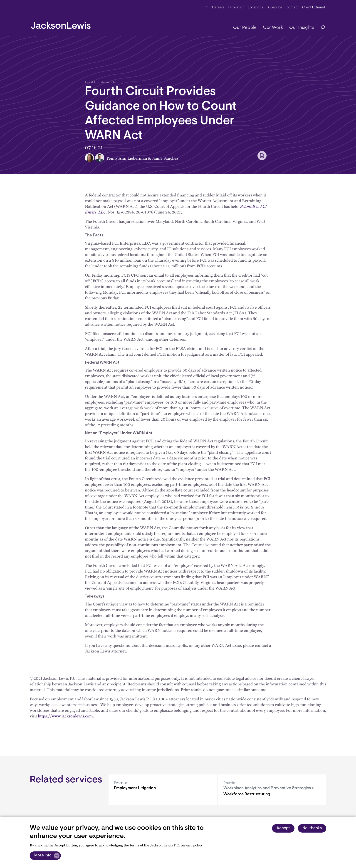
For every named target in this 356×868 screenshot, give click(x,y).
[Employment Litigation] (163, 790)
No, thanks (312, 828)
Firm (205, 8)
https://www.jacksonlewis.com (65, 716)
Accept (283, 828)
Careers (218, 8)
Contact (292, 8)
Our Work (273, 28)
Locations (256, 8)
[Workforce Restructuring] (272, 790)
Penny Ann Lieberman (127, 158)
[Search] (321, 28)
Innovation (236, 8)
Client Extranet (314, 8)
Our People (245, 28)
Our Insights (302, 28)
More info (43, 856)
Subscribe (275, 8)
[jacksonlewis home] (61, 24)
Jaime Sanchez (165, 158)
